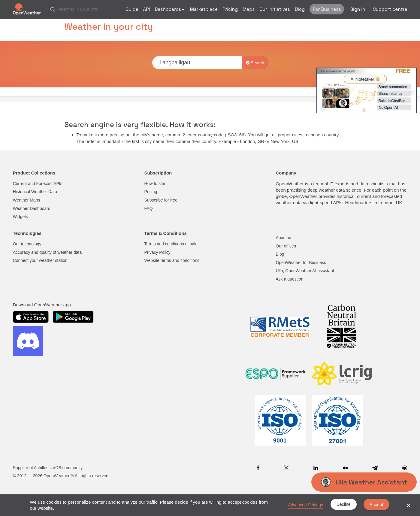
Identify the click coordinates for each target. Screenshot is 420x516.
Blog (300, 9)
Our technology (27, 244)
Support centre (390, 9)
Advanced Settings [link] (305, 505)
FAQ (149, 208)
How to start (156, 184)
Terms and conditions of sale (171, 244)
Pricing (230, 9)
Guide (132, 9)
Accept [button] (376, 504)
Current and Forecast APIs (38, 184)
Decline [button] (344, 504)
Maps (249, 9)
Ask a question (289, 279)
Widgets (21, 217)
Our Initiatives (275, 9)
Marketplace (204, 9)
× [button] (409, 505)
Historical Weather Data (35, 192)
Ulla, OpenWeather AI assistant (305, 271)
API (147, 9)
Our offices (286, 246)
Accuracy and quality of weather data (47, 252)
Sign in (358, 9)
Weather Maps (27, 200)
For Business (327, 9)
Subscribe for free (161, 200)
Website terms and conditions (172, 260)
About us (284, 238)
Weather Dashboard (32, 208)
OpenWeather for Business (301, 263)
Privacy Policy (157, 252)
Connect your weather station (40, 260)
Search (255, 63)
